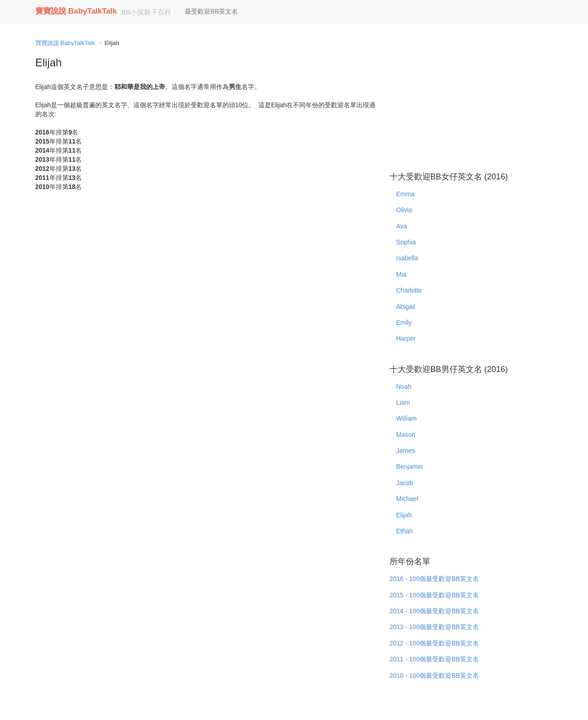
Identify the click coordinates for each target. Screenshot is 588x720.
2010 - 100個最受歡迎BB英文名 (435, 675)
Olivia (404, 210)
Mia (402, 274)
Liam (403, 402)
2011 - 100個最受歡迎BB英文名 (435, 659)
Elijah (404, 515)
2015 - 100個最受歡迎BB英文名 (435, 595)
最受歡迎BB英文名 (211, 11)
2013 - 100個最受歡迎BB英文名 (435, 627)
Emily (404, 323)
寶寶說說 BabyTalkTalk (76, 11)
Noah (404, 387)
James (406, 451)
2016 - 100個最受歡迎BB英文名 (435, 579)
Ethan (405, 531)
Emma (405, 194)
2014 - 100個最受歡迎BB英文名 (435, 611)
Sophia (406, 242)
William (407, 418)
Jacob (405, 483)
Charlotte (409, 290)
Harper (406, 338)
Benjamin (410, 467)
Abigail (406, 307)
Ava (402, 226)
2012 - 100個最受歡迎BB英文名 (435, 643)
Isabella (407, 258)
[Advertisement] (471, 100)
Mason (406, 435)
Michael (407, 499)
